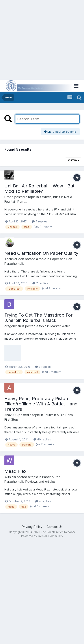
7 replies (40, 283)
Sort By (73, 160)
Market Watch (61, 326)
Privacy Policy (32, 527)
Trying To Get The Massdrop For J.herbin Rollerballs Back (38, 318)
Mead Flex (15, 471)
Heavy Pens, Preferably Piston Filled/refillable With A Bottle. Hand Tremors (41, 404)
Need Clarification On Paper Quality (41, 253)
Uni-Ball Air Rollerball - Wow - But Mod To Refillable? (39, 189)
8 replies (43, 367)
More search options (60, 132)
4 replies (40, 221)
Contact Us (54, 527)
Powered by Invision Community (42, 536)
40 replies (42, 439)
